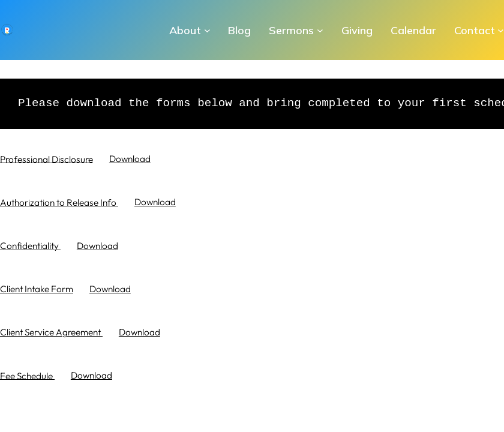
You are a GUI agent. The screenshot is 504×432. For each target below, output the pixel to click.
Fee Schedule (27, 375)
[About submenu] (207, 30)
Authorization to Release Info (59, 202)
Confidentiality (30, 246)
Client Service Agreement (51, 332)
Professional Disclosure (46, 159)
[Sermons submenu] (320, 30)
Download (130, 159)
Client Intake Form (37, 289)
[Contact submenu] (501, 30)
